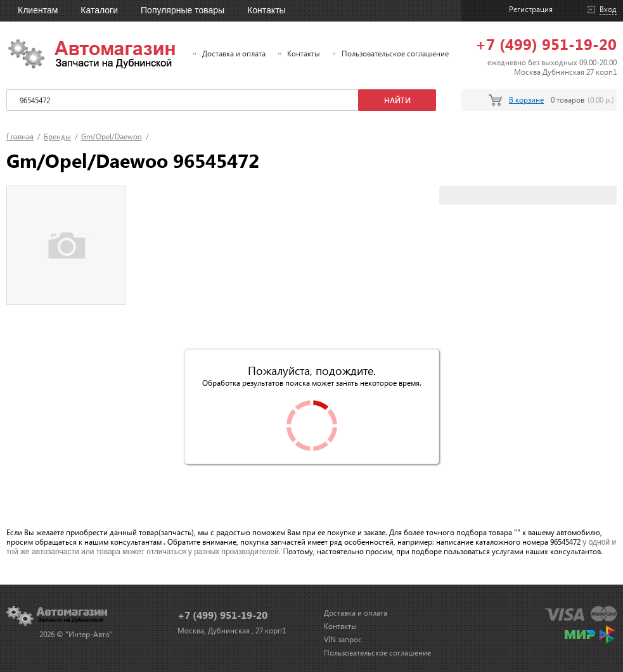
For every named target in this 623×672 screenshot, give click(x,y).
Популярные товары (183, 10)
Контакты (266, 10)
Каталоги (99, 10)
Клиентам (38, 10)
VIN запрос (343, 639)
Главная (20, 136)
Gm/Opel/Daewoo (112, 136)
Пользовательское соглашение (395, 54)
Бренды (57, 136)
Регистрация (531, 9)
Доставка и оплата (234, 54)
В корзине (526, 100)
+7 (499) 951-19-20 (546, 44)
